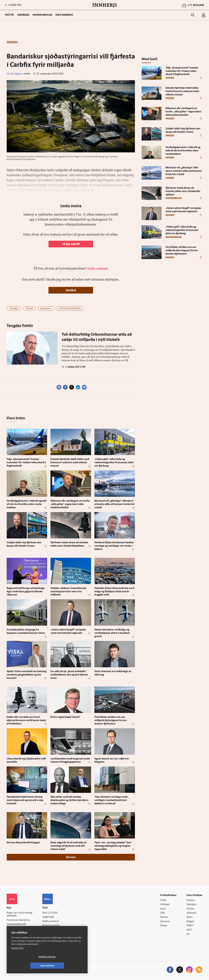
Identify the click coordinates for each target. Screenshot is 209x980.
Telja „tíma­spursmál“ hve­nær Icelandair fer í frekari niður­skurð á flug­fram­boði (26, 463)
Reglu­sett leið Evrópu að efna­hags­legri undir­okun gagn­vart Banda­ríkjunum (26, 592)
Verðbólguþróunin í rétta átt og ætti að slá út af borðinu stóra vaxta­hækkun (26, 504)
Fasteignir (192, 905)
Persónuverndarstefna (18, 920)
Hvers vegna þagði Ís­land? (65, 717)
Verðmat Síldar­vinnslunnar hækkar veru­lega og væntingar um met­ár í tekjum (114, 546)
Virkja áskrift (71, 244)
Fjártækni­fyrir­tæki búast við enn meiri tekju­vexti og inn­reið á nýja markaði (25, 800)
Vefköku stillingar (27, 966)
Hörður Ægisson (15, 74)
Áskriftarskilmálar (51, 930)
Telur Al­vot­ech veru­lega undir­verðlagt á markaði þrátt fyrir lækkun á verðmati (111, 800)
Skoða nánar (17, 957)
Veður (190, 917)
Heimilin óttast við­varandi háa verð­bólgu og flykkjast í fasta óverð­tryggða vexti (115, 592)
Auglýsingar (48, 917)
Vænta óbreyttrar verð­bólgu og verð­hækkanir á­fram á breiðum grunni (112, 633)
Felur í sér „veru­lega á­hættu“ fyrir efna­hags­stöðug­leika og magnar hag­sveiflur (113, 846)
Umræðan (23, 15)
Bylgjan (190, 922)
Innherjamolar (42, 15)
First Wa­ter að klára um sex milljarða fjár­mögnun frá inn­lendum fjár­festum (111, 721)
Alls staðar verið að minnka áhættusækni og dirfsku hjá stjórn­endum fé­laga (70, 800)
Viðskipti (165, 905)
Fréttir (163, 900)
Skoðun (164, 917)
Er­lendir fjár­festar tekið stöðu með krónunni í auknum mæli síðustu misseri (70, 463)
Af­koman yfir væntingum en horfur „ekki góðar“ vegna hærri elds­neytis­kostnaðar (70, 504)
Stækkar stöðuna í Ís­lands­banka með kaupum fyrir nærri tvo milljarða (68, 592)
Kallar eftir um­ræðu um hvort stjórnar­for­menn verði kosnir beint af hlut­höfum (26, 721)
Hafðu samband (51, 921)
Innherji (191, 900)
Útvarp (164, 926)
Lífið (163, 913)
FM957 (190, 926)
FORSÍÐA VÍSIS (13, 5)
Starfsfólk (47, 934)
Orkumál (29, 309)
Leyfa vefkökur (67, 966)
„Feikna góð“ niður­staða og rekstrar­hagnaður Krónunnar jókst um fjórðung (114, 463)
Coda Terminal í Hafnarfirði (70, 309)
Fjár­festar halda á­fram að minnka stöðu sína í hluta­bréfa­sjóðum (183, 191)
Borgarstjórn (46, 309)
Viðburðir (192, 913)
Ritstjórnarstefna (51, 926)
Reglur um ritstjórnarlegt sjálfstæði (19, 914)
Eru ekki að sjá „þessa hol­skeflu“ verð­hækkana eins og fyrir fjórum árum (69, 675)
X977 (189, 930)
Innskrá (71, 290)
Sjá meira (71, 857)
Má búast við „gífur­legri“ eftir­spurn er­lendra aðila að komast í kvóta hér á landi (115, 504)
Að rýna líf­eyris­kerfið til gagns (23, 843)
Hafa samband (64, 15)
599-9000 (17, 933)
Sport (163, 909)
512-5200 (52, 913)
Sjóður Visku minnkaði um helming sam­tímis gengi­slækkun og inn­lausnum (27, 675)
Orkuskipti (14, 309)
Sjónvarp (165, 922)
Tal (188, 934)
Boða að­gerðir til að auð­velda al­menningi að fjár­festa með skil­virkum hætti (69, 846)
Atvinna (190, 909)
